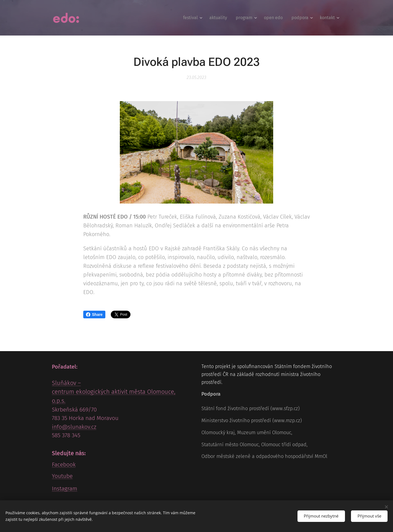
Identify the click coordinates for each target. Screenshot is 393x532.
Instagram (65, 489)
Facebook (64, 465)
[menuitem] (193, 18)
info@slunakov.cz (74, 427)
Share (94, 315)
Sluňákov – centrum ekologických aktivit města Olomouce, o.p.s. (114, 392)
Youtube (62, 476)
